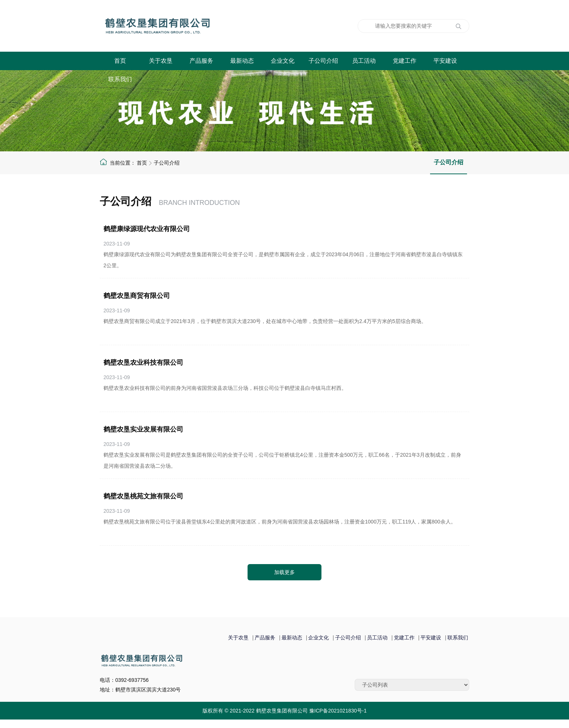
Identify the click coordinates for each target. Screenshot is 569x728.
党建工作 (405, 61)
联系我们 (120, 79)
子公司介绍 (323, 61)
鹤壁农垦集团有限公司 (194, 26)
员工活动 (364, 61)
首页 (120, 61)
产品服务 (201, 61)
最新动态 (242, 61)
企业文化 (283, 61)
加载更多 (284, 572)
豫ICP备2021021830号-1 (338, 711)
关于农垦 (161, 61)
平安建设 (445, 61)
